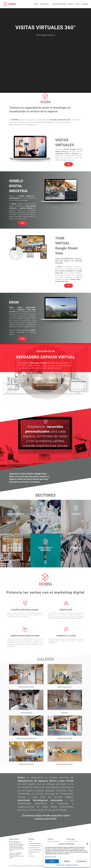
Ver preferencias (81, 861)
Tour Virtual (44, 4)
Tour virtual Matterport (35, 843)
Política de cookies (60, 865)
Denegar (67, 861)
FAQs (78, 4)
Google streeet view (35, 852)
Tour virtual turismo (34, 848)
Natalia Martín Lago (42, 866)
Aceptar (52, 861)
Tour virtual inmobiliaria (35, 846)
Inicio (36, 4)
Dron (31, 854)
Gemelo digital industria (35, 850)
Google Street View (59, 4)
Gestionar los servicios (50, 857)
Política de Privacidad (28, 866)
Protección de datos (73, 841)
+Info (69, 164)
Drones (71, 4)
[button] (87, 844)
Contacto (85, 4)
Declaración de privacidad (72, 865)
